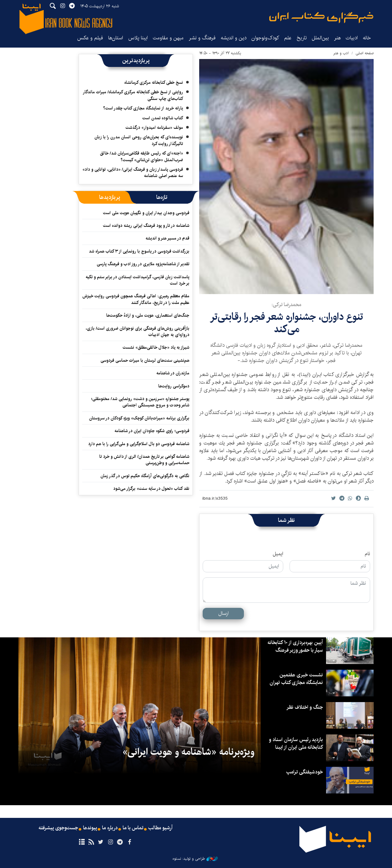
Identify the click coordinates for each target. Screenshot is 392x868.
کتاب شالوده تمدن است (163, 118)
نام (367, 554)
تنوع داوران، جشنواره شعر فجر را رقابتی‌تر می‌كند (287, 323)
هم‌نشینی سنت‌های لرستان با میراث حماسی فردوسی (145, 360)
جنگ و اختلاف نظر (305, 707)
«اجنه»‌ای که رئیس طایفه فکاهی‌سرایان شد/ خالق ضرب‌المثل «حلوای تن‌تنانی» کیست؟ (141, 156)
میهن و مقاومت (168, 38)
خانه (367, 38)
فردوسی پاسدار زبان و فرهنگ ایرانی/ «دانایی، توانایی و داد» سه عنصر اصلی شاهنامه (133, 173)
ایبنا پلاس (138, 38)
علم (288, 38)
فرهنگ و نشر (202, 38)
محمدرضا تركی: (286, 305)
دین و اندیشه (234, 38)
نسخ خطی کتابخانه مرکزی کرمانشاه (154, 82)
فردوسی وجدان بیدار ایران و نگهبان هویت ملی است (146, 213)
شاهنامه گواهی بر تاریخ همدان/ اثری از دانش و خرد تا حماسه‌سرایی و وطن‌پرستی (144, 460)
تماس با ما (133, 828)
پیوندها (90, 828)
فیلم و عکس (90, 38)
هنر (337, 38)
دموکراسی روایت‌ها (174, 386)
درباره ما (110, 828)
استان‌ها (116, 38)
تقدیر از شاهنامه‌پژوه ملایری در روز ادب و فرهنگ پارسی (143, 264)
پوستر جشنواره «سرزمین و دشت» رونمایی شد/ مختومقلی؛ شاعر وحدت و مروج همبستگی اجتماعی (140, 402)
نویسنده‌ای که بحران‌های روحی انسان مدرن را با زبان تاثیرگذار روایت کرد (139, 140)
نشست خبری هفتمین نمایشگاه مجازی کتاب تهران (296, 679)
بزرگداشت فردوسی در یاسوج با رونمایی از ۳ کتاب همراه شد (139, 251)
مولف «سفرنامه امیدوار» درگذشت (154, 128)
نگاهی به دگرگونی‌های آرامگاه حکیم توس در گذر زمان (145, 476)
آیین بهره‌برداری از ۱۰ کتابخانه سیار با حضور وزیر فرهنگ (295, 646)
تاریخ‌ (302, 38)
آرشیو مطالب (160, 828)
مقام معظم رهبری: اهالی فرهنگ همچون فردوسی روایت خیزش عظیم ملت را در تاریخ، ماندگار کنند (136, 299)
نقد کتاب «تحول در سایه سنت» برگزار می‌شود (151, 489)
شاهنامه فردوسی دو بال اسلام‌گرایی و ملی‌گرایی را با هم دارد (139, 444)
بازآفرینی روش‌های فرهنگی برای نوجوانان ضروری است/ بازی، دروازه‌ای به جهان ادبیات (137, 332)
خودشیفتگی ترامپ (305, 772)
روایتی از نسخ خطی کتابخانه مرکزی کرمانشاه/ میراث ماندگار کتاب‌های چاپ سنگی (133, 95)
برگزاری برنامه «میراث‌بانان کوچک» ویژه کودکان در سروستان (139, 418)
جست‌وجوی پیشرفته (58, 828)
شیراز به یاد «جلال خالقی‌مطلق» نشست (156, 347)
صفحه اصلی (365, 53)
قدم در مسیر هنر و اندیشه (167, 238)
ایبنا (321, 18)
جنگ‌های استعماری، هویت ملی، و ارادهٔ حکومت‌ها (148, 315)
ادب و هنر (341, 53)
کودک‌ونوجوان (265, 38)
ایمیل (278, 554)
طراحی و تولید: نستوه (195, 859)
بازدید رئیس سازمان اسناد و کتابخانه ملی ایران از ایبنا (296, 743)
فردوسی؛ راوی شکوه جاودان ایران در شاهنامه (152, 431)
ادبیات (352, 38)
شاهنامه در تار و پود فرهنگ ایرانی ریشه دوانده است (146, 226)
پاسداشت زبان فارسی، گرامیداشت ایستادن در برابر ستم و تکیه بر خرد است (137, 280)
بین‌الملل (320, 38)
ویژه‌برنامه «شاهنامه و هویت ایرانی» (188, 752)
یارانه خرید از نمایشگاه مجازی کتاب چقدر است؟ (143, 108)
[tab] (162, 197)
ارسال (223, 613)
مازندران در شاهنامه (173, 373)
